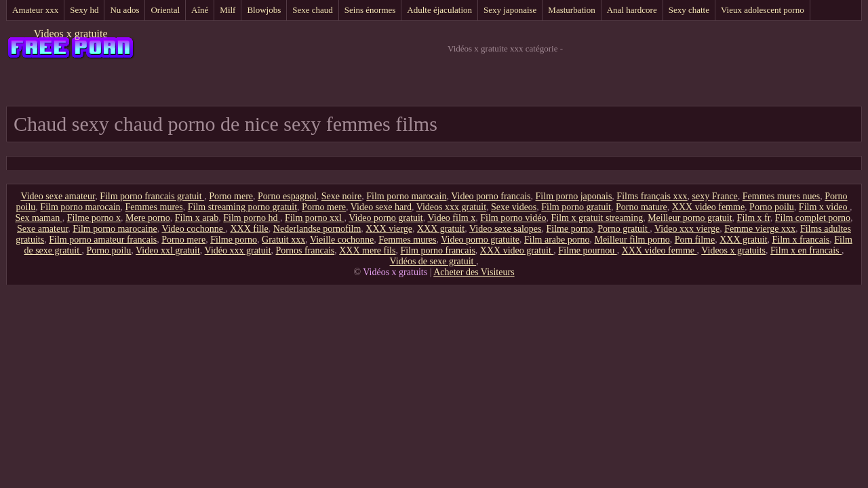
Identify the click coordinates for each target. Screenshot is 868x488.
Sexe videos (514, 207)
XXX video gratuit (517, 250)
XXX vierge (389, 229)
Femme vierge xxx (760, 229)
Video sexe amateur (58, 196)
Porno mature (642, 207)
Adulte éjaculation (439, 10)
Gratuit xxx (283, 240)
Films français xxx (652, 196)
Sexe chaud (313, 10)
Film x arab (197, 218)
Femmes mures (154, 207)
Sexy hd (84, 10)
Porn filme (695, 240)
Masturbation (571, 10)
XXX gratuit (441, 229)
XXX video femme (708, 207)
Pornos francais (305, 250)
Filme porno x (94, 218)
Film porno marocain (406, 196)
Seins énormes (370, 10)
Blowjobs (264, 10)
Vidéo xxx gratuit (238, 250)
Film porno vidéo (513, 218)
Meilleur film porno (632, 240)
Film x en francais (806, 250)
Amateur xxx (35, 10)
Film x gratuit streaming (597, 218)
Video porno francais (491, 196)
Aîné (200, 10)
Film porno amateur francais (103, 240)
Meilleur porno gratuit (690, 218)
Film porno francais (437, 250)
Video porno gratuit (386, 218)
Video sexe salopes (505, 229)
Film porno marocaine (115, 229)
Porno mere (231, 196)
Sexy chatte (689, 10)
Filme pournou (587, 250)
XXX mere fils (367, 250)
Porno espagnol (287, 196)
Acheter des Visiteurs (474, 272)
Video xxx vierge (687, 229)
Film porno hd (252, 218)
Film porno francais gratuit (152, 196)
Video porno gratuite (480, 240)
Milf (228, 10)
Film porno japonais (574, 196)
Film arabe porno (557, 240)
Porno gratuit (624, 229)
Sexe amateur (42, 229)
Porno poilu (772, 207)
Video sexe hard (381, 207)
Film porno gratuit (576, 207)
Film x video (824, 207)
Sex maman (38, 218)
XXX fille (249, 229)
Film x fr (754, 218)
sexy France (715, 196)
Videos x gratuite (70, 34)
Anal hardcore (632, 10)
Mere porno (148, 218)
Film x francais (801, 240)
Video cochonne (193, 229)
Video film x (452, 218)
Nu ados (124, 10)
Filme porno (569, 229)
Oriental (165, 10)
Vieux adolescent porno (763, 10)
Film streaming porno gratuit (242, 207)
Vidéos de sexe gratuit (433, 261)
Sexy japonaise (510, 10)
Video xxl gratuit (168, 250)
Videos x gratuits (733, 250)
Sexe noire (341, 196)
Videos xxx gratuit (451, 207)
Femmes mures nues (781, 196)
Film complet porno (813, 218)
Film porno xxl (315, 218)
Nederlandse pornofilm (317, 229)
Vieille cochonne (342, 240)
